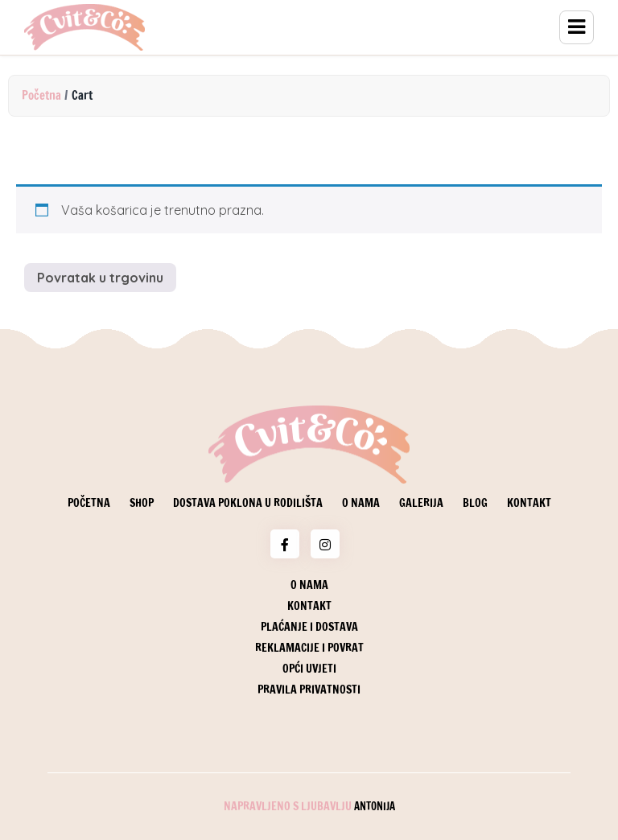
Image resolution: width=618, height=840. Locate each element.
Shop (142, 503)
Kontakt (529, 503)
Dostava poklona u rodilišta (248, 503)
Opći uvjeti (309, 669)
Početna (41, 95)
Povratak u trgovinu (100, 278)
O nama (361, 503)
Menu (577, 27)
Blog (475, 503)
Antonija (375, 806)
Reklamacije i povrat (309, 648)
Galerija (421, 503)
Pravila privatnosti (309, 690)
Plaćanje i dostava (309, 627)
